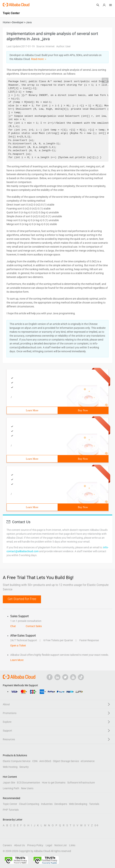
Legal (49, 845)
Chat (13, 626)
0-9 (96, 825)
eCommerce (88, 761)
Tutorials (94, 804)
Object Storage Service (66, 761)
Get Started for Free (22, 599)
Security (24, 767)
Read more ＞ (39, 59)
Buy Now (83, 410)
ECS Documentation (29, 783)
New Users (27, 788)
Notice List (61, 845)
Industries (47, 804)
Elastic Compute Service (17, 761)
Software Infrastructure (81, 783)
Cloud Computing (29, 804)
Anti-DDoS (45, 761)
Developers (61, 804)
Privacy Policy (35, 845)
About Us (19, 845)
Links (72, 845)
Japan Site (9, 783)
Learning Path (11, 788)
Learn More (32, 410)
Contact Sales (34, 626)
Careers (7, 845)
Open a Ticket (18, 646)
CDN (35, 761)
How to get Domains (54, 783)
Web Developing (78, 804)
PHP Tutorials (11, 810)
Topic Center (10, 804)
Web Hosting (10, 767)
